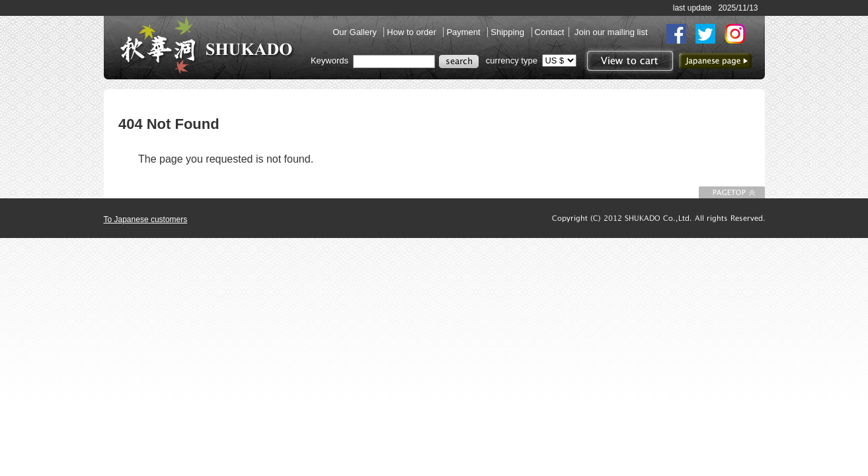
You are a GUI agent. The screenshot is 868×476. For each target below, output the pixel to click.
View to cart (628, 61)
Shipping (508, 32)
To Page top (732, 192)
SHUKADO (206, 45)
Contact (550, 32)
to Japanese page (715, 61)
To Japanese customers (146, 219)
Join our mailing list (611, 32)
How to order (413, 32)
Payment (464, 32)
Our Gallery (356, 32)
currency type (512, 60)
